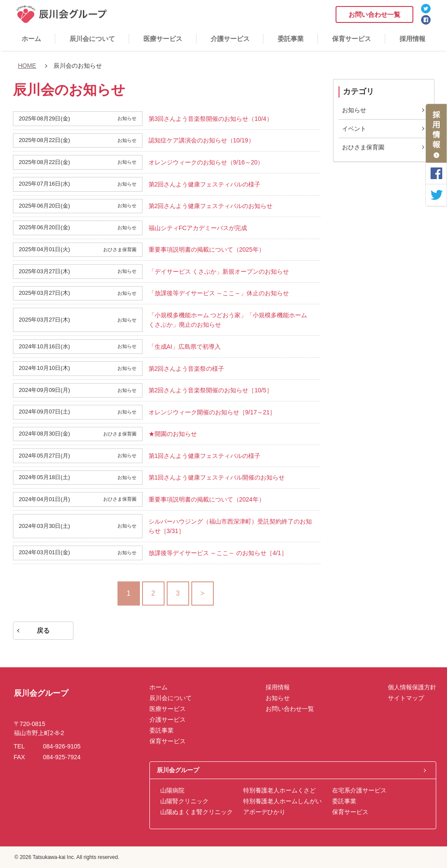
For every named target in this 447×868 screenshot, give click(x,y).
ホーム (31, 39)
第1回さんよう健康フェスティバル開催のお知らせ (217, 477)
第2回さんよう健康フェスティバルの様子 (205, 184)
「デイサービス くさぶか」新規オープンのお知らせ (219, 271)
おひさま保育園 (363, 147)
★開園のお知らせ (173, 434)
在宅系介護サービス (359, 790)
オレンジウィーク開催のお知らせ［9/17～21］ (212, 412)
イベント (354, 129)
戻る (43, 630)
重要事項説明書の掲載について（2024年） (207, 499)
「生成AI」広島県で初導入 (185, 347)
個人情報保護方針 (412, 687)
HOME (27, 66)
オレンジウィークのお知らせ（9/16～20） (206, 162)
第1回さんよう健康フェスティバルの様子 (205, 456)
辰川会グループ (178, 770)
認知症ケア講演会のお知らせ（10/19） (201, 140)
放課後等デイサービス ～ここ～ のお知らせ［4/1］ (218, 553)
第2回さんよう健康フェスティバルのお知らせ (211, 206)
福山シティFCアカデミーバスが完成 (198, 228)
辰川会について (92, 39)
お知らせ (354, 110)
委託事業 (291, 39)
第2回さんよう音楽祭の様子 (187, 369)
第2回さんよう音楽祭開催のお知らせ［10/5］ (211, 390)
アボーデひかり (264, 812)
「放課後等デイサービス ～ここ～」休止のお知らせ (219, 293)
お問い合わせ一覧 (374, 14)
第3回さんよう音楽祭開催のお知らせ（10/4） (211, 119)
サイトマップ (406, 698)
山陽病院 (172, 790)
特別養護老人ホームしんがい (282, 801)
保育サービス (352, 39)
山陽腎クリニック (184, 801)
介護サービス (230, 39)
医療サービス (163, 39)
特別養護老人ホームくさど (279, 790)
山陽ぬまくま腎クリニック (197, 812)
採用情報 (412, 39)
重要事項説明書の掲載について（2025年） (207, 249)
